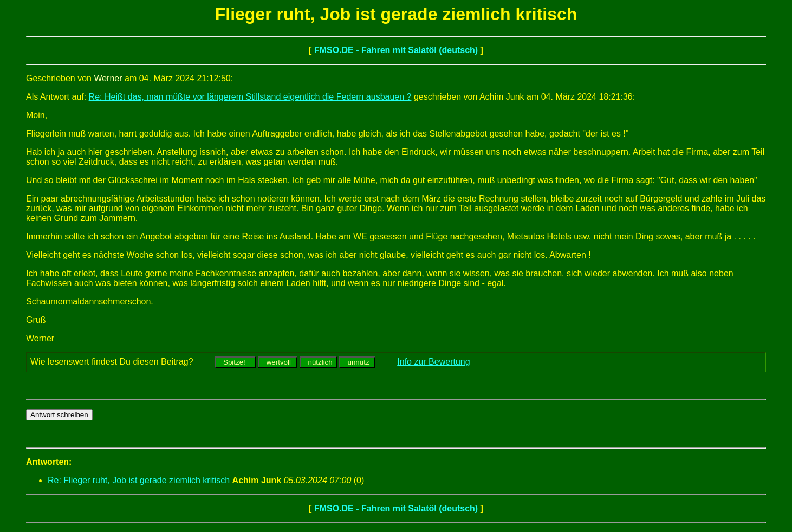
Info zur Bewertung (433, 362)
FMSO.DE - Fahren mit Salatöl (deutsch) (396, 50)
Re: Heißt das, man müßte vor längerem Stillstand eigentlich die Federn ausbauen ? (250, 97)
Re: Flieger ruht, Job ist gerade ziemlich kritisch (139, 480)
